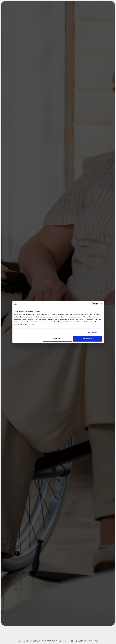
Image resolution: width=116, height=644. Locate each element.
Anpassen (58, 339)
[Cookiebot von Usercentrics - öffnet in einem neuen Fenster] (93, 304)
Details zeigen (93, 332)
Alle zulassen (87, 339)
